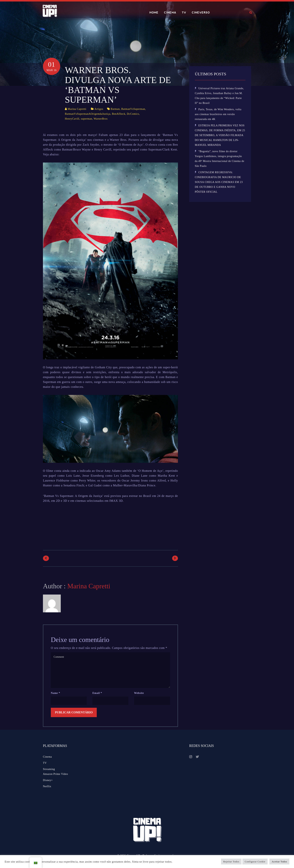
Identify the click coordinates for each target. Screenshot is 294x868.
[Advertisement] (111, 527)
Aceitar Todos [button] (279, 862)
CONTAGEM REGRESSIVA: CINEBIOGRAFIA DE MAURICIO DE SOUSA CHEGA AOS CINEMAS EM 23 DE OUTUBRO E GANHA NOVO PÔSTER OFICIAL (219, 182)
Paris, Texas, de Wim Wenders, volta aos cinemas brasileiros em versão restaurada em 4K (218, 114)
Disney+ (48, 780)
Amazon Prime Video (55, 774)
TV (184, 13)
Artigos (99, 109)
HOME (154, 13)
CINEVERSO (201, 13)
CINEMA (170, 13)
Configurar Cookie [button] (255, 862)
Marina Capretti (77, 109)
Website (139, 693)
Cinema (47, 757)
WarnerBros (101, 119)
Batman (115, 109)
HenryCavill (72, 119)
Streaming (49, 769)
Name (55, 693)
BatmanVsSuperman (133, 109)
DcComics (133, 114)
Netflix (47, 786)
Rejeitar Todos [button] (231, 862)
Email (97, 693)
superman (86, 119)
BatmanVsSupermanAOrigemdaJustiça (88, 114)
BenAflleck (119, 114)
